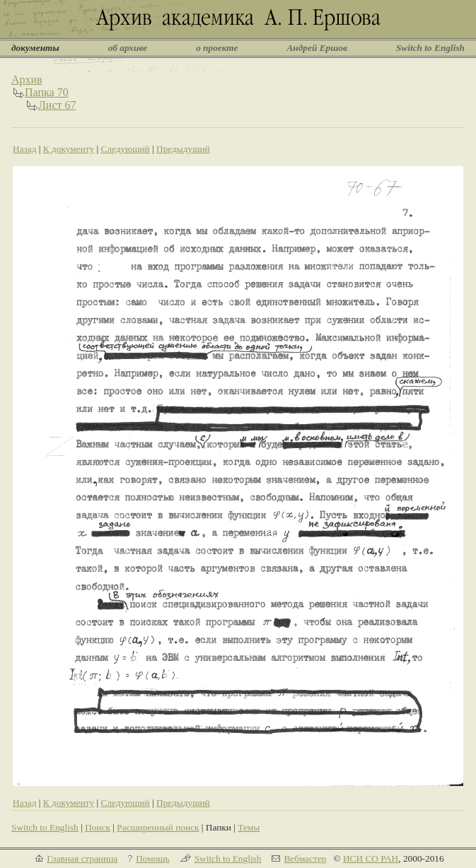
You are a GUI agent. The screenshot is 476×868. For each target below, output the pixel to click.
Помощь (152, 858)
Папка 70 (47, 92)
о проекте (217, 48)
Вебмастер (305, 858)
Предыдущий (183, 149)
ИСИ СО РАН (371, 858)
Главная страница (82, 858)
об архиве (128, 48)
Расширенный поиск (158, 827)
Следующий (125, 149)
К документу (69, 149)
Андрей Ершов (317, 48)
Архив (27, 80)
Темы (249, 827)
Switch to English (430, 48)
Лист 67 (57, 105)
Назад (25, 149)
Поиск (98, 827)
